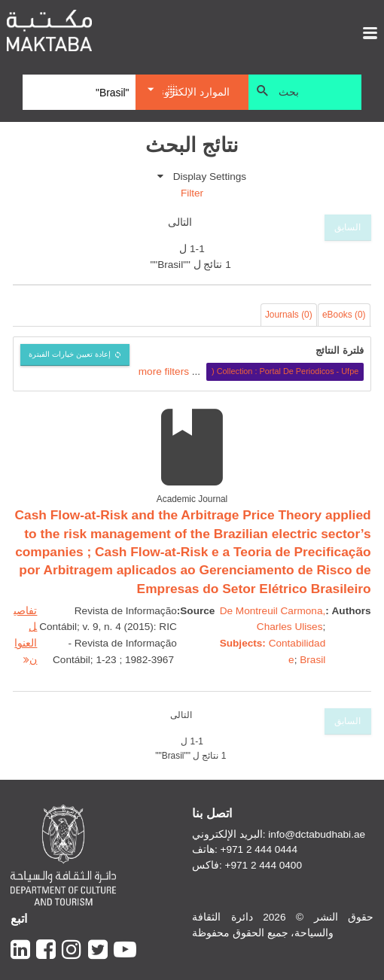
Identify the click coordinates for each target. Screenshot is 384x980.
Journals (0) (289, 315)
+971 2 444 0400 (264, 865)
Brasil (312, 660)
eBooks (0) (344, 315)
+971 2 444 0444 (259, 849)
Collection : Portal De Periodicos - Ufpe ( (285, 371)
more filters (164, 371)
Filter (192, 193)
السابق (347, 227)
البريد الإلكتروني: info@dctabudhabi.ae (279, 834)
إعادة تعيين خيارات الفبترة (70, 354)
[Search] (79, 93)
